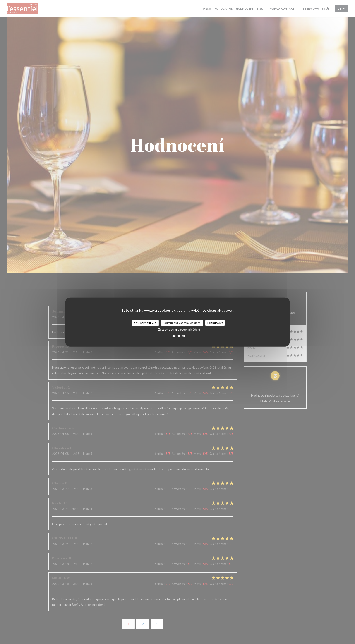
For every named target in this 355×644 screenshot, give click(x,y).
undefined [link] (178, 336)
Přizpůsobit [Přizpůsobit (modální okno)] (215, 323)
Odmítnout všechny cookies (182, 323)
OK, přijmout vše (145, 323)
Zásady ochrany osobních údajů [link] (179, 330)
